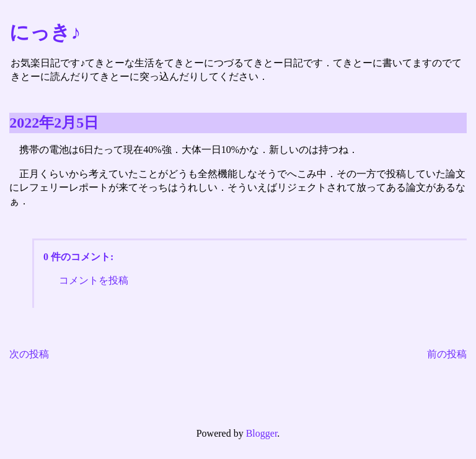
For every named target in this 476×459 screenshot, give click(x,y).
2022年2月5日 (54, 123)
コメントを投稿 (94, 280)
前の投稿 (447, 354)
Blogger (262, 433)
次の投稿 (29, 354)
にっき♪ (45, 32)
